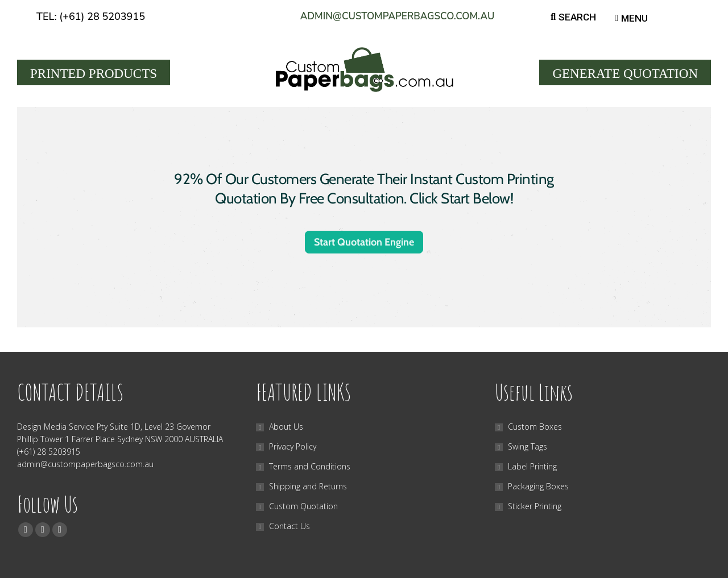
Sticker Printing (535, 506)
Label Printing (532, 466)
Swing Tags (528, 446)
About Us (286, 427)
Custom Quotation (303, 506)
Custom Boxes (535, 427)
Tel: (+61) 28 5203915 (91, 16)
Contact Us (289, 526)
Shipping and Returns (308, 486)
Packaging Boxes (538, 486)
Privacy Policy (293, 446)
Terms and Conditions (310, 466)
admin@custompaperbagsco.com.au (398, 16)
